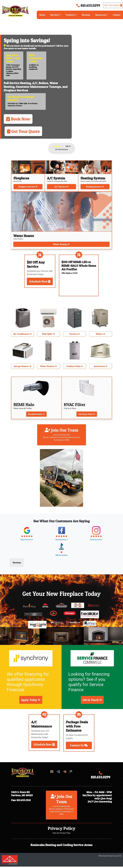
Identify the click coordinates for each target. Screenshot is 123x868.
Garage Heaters (23, 366)
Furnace (75, 334)
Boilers (43, 83)
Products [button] (71, 15)
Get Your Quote (113, 5)
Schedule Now (40, 281)
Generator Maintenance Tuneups (38, 87)
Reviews (86, 15)
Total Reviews (61, 149)
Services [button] (55, 15)
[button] (12, 565)
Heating (25, 83)
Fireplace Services (16, 90)
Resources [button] (101, 15)
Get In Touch (92, 701)
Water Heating (61, 244)
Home (42, 15)
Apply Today (31, 701)
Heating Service (95, 187)
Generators (101, 366)
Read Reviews (27, 540)
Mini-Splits (48, 334)
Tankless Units (75, 366)
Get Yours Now (87, 414)
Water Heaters (48, 366)
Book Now (18, 119)
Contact (117, 15)
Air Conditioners (22, 334)
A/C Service (61, 187)
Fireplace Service (28, 187)
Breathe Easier (36, 414)
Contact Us (79, 747)
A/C (35, 83)
